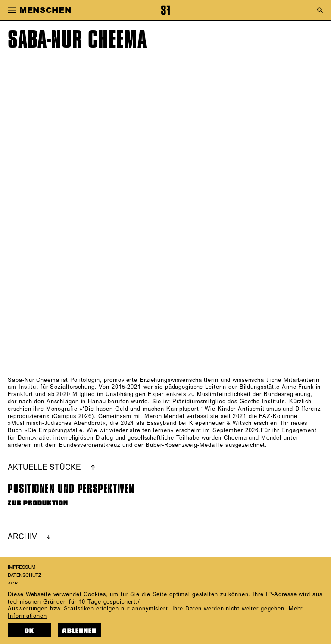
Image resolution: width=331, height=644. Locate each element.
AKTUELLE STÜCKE (44, 468)
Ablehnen (79, 631)
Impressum (21, 567)
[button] (12, 10)
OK (29, 631)
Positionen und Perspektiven (71, 489)
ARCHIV (22, 537)
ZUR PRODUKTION (38, 503)
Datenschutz (25, 576)
